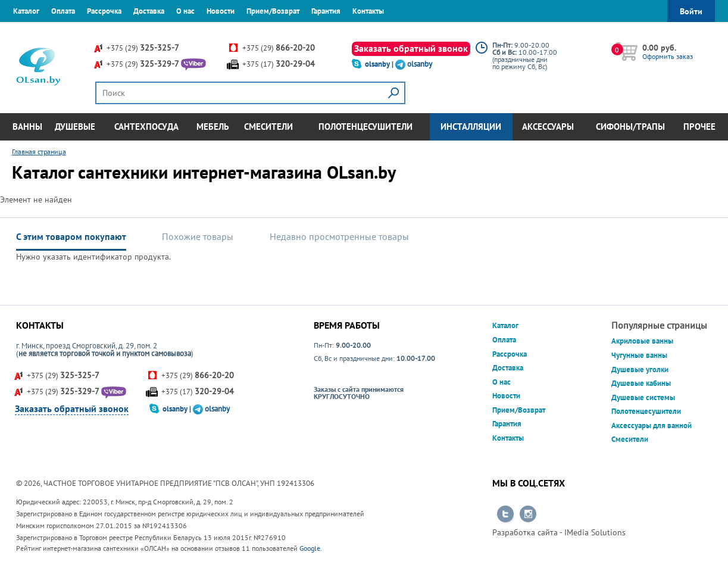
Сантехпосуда (146, 127)
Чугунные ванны (639, 355)
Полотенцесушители (365, 127)
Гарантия (326, 11)
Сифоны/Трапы (630, 127)
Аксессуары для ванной (652, 425)
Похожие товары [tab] (198, 236)
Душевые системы (643, 397)
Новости (221, 11)
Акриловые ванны (642, 341)
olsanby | (380, 64)
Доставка (149, 11)
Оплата (63, 11)
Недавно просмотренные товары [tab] (339, 236)
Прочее (699, 127)
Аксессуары (548, 127)
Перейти (505, 514)
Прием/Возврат (273, 11)
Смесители (268, 127)
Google (310, 548)
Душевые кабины (641, 383)
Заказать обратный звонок (411, 48)
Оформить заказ (668, 56)
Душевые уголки (640, 369)
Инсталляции (471, 127)
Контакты (368, 11)
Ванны (27, 127)
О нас (185, 11)
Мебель (213, 127)
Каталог (26, 11)
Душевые (75, 127)
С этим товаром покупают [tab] (71, 236)
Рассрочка (104, 11)
